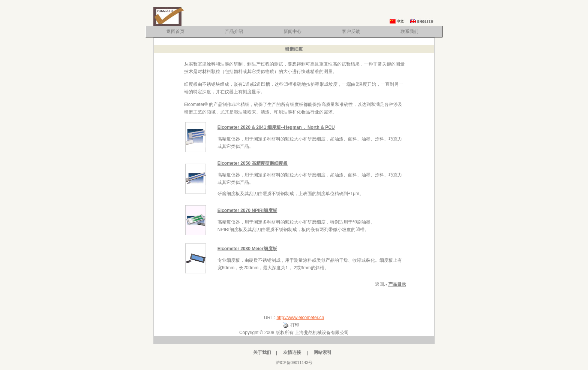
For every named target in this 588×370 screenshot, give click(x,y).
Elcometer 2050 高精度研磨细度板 (253, 163)
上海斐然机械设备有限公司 (322, 333)
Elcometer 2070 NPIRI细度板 (247, 210)
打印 (295, 325)
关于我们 (262, 352)
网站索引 (322, 352)
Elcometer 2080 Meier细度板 (247, 249)
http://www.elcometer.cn (300, 318)
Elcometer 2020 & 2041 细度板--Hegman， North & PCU (276, 127)
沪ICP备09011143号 (294, 363)
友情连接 (292, 352)
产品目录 (397, 284)
